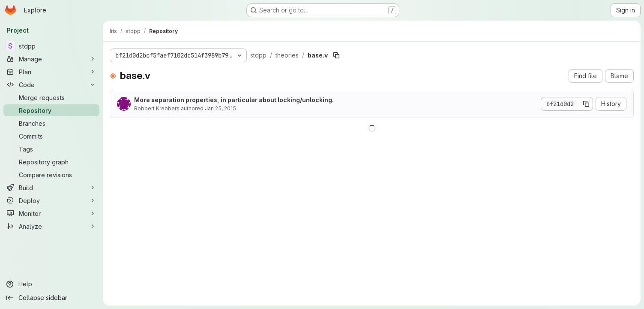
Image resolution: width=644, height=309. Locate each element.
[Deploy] (51, 200)
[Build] (51, 188)
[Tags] (51, 149)
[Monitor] (51, 213)
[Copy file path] (336, 55)
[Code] (51, 85)
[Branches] (51, 123)
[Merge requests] (51, 97)
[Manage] (51, 59)
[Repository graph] (51, 162)
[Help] (51, 284)
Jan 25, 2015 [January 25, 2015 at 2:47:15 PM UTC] (220, 108)
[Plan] (51, 72)
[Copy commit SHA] (586, 104)
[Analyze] (51, 226)
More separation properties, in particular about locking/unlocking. (234, 100)
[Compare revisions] (51, 175)
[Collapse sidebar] (51, 298)
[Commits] (51, 136)
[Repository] (51, 110)
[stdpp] (51, 46)
